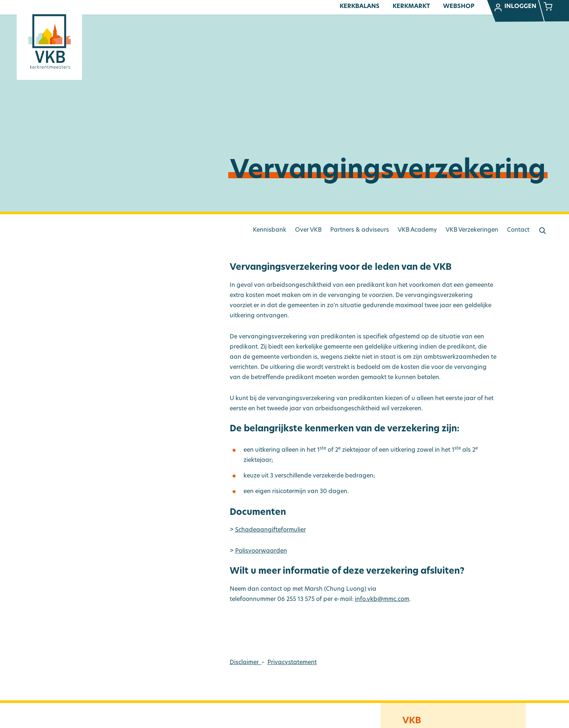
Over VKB (308, 230)
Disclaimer (246, 663)
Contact (518, 230)
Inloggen (515, 8)
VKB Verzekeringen (472, 230)
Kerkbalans (360, 7)
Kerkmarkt (411, 7)
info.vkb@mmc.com (382, 599)
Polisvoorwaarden (261, 551)
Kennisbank (270, 230)
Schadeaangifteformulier (271, 530)
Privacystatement (292, 663)
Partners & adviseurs (360, 230)
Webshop (459, 7)
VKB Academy (417, 230)
